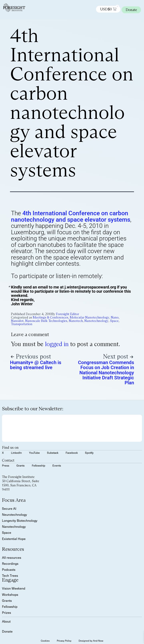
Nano (115, 317)
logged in (57, 344)
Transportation (22, 324)
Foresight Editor (67, 314)
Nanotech (76, 321)
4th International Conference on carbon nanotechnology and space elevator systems (71, 216)
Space (114, 321)
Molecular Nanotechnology (89, 317)
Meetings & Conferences (50, 317)
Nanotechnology (96, 321)
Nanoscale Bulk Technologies (46, 321)
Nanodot (17, 321)
